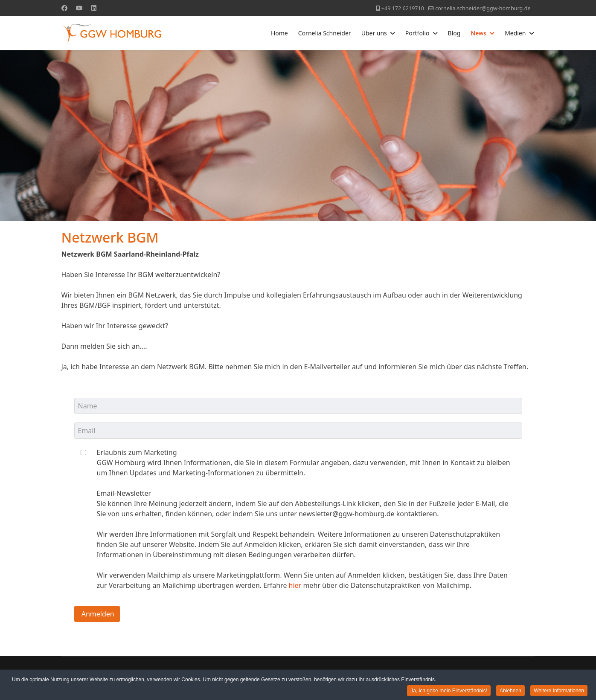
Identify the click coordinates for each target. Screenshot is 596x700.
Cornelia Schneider (325, 33)
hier (295, 585)
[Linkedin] (94, 8)
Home (279, 33)
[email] (298, 431)
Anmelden (97, 614)
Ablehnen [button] (510, 691)
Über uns (374, 33)
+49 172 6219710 (403, 8)
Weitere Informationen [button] (559, 691)
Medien (515, 33)
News (478, 33)
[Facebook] (64, 8)
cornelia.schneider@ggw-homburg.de (483, 8)
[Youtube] (79, 8)
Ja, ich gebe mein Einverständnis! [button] (449, 691)
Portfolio (417, 33)
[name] (298, 406)
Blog (454, 33)
